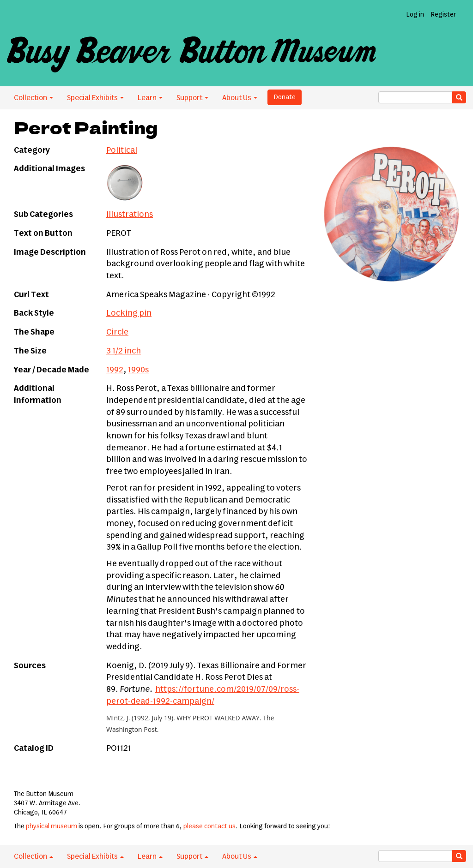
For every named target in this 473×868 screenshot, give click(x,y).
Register (443, 15)
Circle (117, 332)
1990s (138, 370)
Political (122, 150)
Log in (415, 15)
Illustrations (130, 215)
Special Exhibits (95, 98)
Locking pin (129, 313)
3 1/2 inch (124, 351)
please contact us (209, 826)
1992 (115, 370)
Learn (150, 98)
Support (192, 98)
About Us (240, 98)
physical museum (52, 826)
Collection (33, 98)
